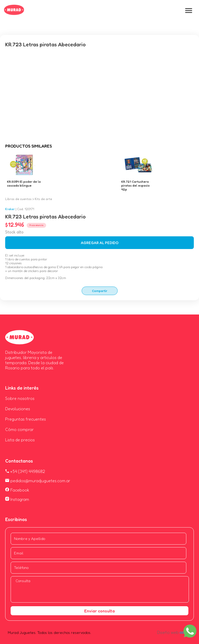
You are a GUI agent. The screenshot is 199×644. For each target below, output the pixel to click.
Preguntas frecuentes (26, 419)
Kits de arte (43, 199)
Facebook (17, 490)
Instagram (17, 499)
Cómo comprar (19, 429)
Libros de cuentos (18, 199)
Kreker (10, 209)
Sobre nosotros (20, 398)
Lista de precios (20, 440)
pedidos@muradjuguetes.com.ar (38, 481)
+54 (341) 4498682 (25, 471)
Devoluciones (18, 409)
